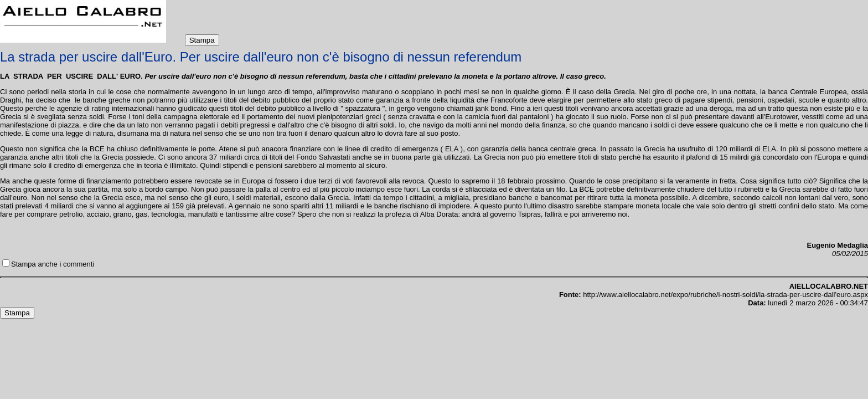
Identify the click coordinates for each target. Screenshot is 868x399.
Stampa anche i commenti (53, 264)
